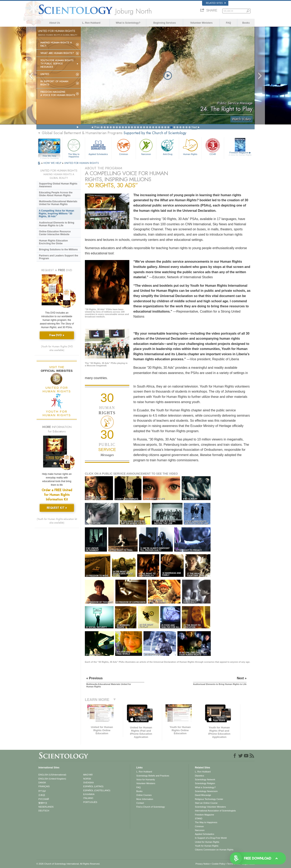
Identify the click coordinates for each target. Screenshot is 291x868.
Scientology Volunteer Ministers (210, 807)
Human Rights (190, 147)
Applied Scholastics (98, 147)
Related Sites (216, 3)
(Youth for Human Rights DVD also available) (57, 348)
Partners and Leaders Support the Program (59, 257)
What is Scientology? (128, 23)
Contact (140, 803)
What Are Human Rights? (57, 53)
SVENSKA (89, 783)
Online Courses (144, 795)
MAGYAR (88, 775)
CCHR (213, 147)
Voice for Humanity (145, 780)
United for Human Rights (207, 842)
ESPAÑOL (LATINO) (93, 786)
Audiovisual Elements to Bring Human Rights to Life (57, 224)
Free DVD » (57, 335)
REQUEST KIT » (57, 508)
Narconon (146, 147)
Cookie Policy (219, 864)
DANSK (42, 783)
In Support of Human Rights (54, 83)
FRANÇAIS (44, 786)
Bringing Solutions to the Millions (58, 250)
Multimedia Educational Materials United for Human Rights (58, 203)
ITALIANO (88, 798)
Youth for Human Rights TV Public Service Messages (57, 64)
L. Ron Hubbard (91, 23)
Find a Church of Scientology (150, 807)
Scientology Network (205, 780)
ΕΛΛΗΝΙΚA (89, 794)
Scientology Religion (205, 783)
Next (194, 127)
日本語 (42, 795)
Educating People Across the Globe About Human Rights (56, 194)
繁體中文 (43, 803)
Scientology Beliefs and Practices (153, 776)
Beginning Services (165, 23)
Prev (97, 127)
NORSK (87, 779)
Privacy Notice (202, 864)
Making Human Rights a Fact (56, 44)
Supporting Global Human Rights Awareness (58, 185)
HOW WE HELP (53, 163)
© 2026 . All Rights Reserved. (68, 864)
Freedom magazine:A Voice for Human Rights (58, 94)
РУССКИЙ (44, 799)
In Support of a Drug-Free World (211, 838)
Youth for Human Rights (207, 846)
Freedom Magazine (240, 154)
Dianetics (199, 776)
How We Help (49, 156)
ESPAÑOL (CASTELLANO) (97, 790)
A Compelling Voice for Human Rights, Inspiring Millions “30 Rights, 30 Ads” (56, 214)
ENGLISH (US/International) (52, 775)
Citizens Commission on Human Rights (214, 850)
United (45, 74)
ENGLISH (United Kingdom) (52, 779)
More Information (145, 799)
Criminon (124, 147)
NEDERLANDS (46, 807)
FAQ (228, 23)
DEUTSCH (44, 811)
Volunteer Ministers (201, 23)
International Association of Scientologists (215, 811)
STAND (198, 818)
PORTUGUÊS (90, 802)
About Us (55, 23)
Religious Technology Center (209, 799)
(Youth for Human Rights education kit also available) (57, 521)
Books (246, 23)
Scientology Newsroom (206, 791)
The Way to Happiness (74, 148)
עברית (42, 791)
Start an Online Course (206, 803)
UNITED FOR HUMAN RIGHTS (82, 163)
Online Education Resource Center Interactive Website (55, 233)
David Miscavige (203, 795)
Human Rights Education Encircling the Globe (53, 242)
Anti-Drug (168, 147)
